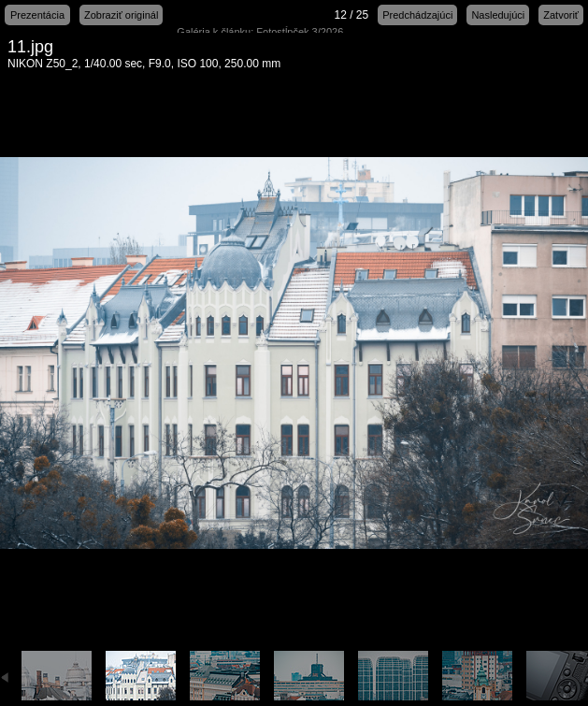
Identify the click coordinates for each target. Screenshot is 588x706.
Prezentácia (37, 15)
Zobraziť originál (121, 15)
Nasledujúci (498, 15)
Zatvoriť (561, 15)
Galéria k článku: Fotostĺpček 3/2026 (260, 32)
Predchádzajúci (417, 15)
